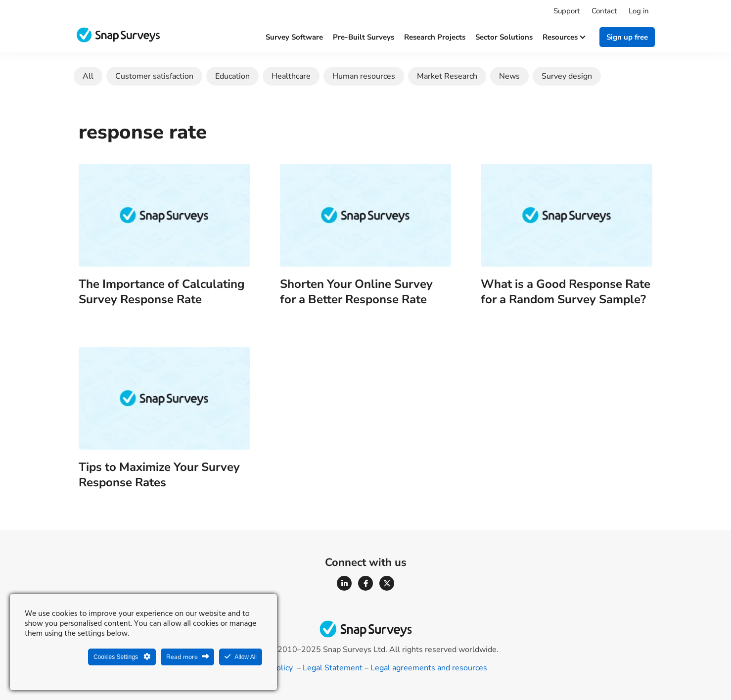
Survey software (294, 37)
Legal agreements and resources (429, 668)
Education (232, 76)
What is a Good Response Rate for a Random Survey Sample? (566, 292)
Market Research (447, 76)
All (88, 76)
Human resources (364, 76)
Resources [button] (564, 37)
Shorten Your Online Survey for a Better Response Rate (356, 292)
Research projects (435, 37)
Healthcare (291, 76)
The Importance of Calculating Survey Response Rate (162, 292)
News (509, 76)
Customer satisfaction (154, 76)
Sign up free (627, 37)
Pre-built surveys (364, 37)
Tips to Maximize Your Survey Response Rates (159, 475)
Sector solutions (504, 37)
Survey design (567, 76)
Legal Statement (333, 668)
